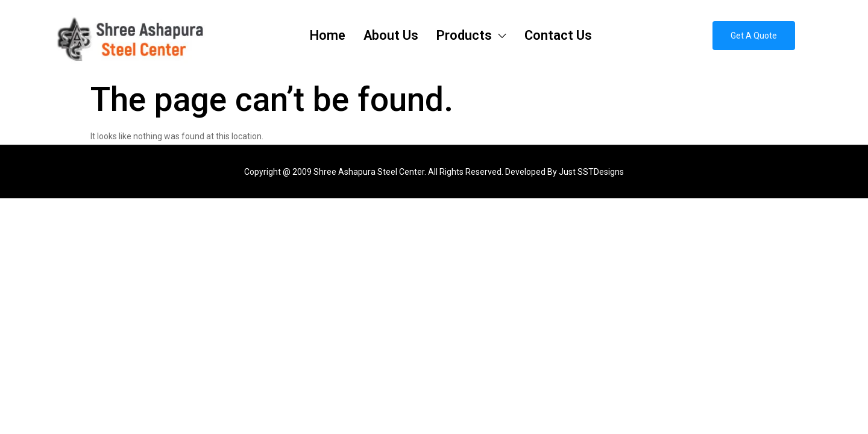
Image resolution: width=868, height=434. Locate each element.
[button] (754, 36)
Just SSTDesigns (591, 172)
